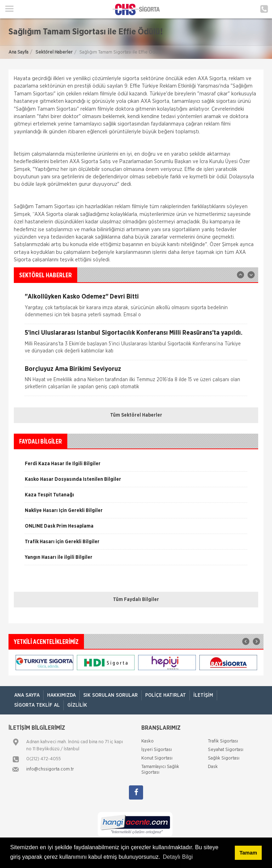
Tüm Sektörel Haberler (136, 415)
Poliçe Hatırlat (166, 695)
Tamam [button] (248, 853)
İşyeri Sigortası (157, 750)
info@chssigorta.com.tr (50, 769)
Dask (213, 767)
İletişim (203, 695)
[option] (136, 309)
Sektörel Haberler (54, 52)
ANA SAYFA (27, 695)
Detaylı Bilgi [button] (178, 857)
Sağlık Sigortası (224, 758)
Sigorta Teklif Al (37, 705)
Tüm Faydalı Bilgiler (136, 600)
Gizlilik (77, 705)
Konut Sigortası (157, 758)
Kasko (148, 741)
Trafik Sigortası (223, 741)
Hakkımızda (61, 695)
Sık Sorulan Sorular (110, 695)
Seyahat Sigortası (226, 750)
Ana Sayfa (18, 52)
